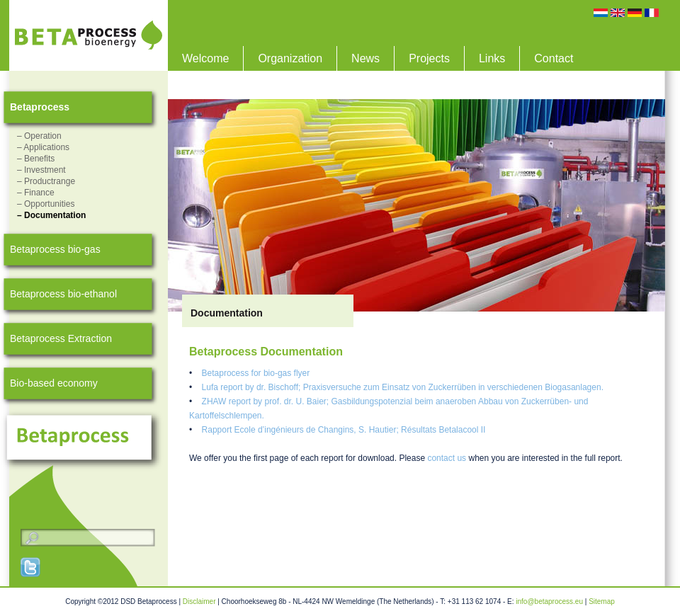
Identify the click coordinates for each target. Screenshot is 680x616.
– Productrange (46, 181)
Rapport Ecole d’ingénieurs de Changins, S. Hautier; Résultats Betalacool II (344, 430)
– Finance (36, 193)
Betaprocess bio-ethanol (63, 294)
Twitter (31, 567)
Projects (429, 58)
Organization (290, 58)
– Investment (41, 170)
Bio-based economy (54, 383)
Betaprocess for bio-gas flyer (256, 373)
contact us (447, 458)
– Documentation (51, 215)
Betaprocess (40, 107)
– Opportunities (46, 204)
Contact (554, 58)
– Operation (39, 136)
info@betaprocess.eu (549, 601)
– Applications (43, 147)
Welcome (205, 58)
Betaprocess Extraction (61, 338)
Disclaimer (199, 601)
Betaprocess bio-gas (55, 249)
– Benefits (36, 159)
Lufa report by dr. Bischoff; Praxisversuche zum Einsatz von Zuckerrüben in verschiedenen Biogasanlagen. (403, 387)
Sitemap (602, 601)
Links (492, 58)
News (365, 58)
